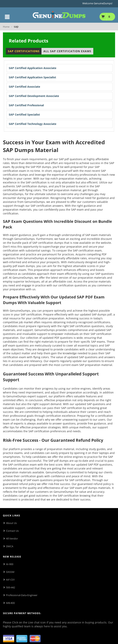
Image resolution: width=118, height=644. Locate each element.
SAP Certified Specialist (24, 115)
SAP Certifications (24, 51)
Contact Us (12, 531)
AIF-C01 (10, 580)
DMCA (10, 546)
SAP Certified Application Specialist (32, 77)
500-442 (11, 587)
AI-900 (10, 564)
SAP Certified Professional (26, 105)
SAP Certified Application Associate (33, 68)
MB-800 (10, 603)
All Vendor (12, 539)
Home (6, 27)
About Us (11, 523)
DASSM (10, 572)
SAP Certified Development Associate (34, 96)
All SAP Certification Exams (67, 51)
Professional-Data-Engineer (22, 595)
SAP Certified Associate (24, 87)
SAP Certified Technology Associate (33, 124)
